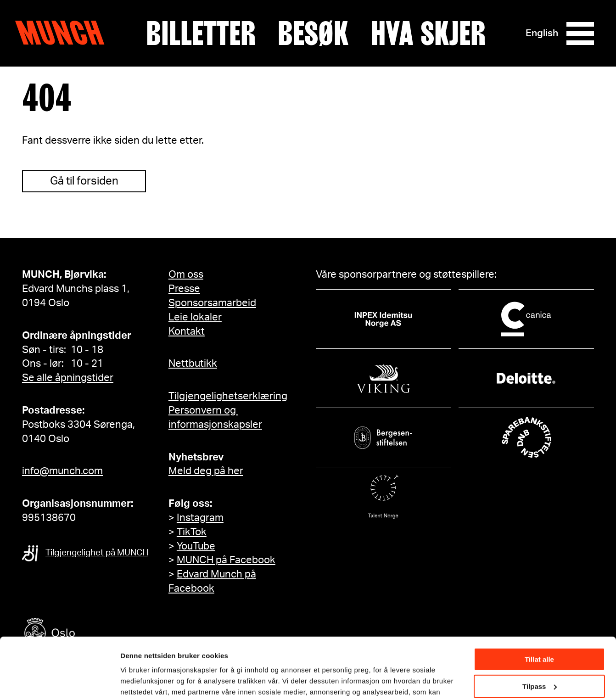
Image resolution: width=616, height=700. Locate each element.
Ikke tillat (539, 656)
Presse (184, 289)
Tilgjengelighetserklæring (228, 396)
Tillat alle (539, 602)
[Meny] (580, 34)
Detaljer (133, 681)
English (542, 33)
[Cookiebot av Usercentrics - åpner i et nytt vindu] (59, 682)
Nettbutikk (193, 364)
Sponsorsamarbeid (212, 303)
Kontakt (187, 331)
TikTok (192, 532)
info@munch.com (62, 471)
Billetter (201, 34)
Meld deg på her (206, 471)
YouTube (196, 546)
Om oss (186, 274)
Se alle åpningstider (68, 378)
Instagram (200, 518)
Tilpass (540, 629)
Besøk (313, 34)
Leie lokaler (195, 317)
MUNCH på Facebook (226, 560)
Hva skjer (428, 34)
